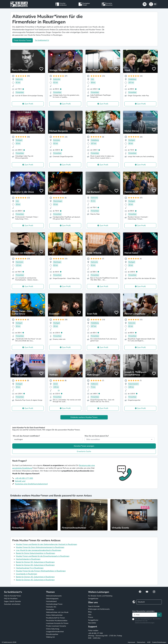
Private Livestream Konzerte (56, 626)
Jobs (90, 615)
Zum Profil (29, 104)
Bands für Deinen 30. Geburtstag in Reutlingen (35, 577)
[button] (153, 4)
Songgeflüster (93, 599)
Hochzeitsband (51, 601)
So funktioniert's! (42, 40)
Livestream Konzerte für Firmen (57, 623)
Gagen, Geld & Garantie (12, 601)
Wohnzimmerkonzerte (54, 596)
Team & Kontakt (94, 606)
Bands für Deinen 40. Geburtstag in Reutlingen (35, 580)
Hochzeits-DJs (51, 607)
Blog (90, 612)
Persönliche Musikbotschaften (57, 621)
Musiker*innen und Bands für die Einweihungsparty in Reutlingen (43, 556)
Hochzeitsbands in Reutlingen (28, 559)
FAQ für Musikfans (11, 599)
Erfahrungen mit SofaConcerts (99, 609)
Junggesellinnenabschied (55, 632)
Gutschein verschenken (12, 604)
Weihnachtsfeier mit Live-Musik (57, 612)
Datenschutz (141, 642)
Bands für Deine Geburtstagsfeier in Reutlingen (35, 553)
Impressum (131, 642)
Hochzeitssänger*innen (54, 604)
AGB (149, 642)
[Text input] (145, 615)
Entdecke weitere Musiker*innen (84, 417)
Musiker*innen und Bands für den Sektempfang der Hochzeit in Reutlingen (46, 544)
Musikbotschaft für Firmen (55, 618)
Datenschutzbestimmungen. (145, 623)
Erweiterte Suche (84, 451)
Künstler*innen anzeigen (84, 446)
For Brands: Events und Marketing (100, 596)
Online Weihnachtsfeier (54, 615)
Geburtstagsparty (52, 599)
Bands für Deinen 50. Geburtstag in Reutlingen (35, 562)
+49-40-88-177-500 (24, 478)
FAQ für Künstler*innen (13, 596)
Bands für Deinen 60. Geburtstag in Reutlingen (35, 565)
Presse (91, 617)
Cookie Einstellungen (159, 642)
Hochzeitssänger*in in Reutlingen (30, 568)
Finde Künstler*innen (23, 40)
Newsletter (92, 623)
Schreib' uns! (20, 481)
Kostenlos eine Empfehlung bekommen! (31, 484)
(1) (59, 390)
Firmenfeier (50, 610)
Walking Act (50, 637)
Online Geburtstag (53, 629)
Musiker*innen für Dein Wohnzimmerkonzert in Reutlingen (40, 547)
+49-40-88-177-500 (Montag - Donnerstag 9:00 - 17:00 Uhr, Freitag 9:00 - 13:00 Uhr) (105, 636)
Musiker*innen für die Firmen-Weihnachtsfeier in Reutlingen (41, 571)
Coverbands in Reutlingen (27, 574)
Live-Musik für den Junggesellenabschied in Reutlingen (39, 550)
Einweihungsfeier (52, 634)
